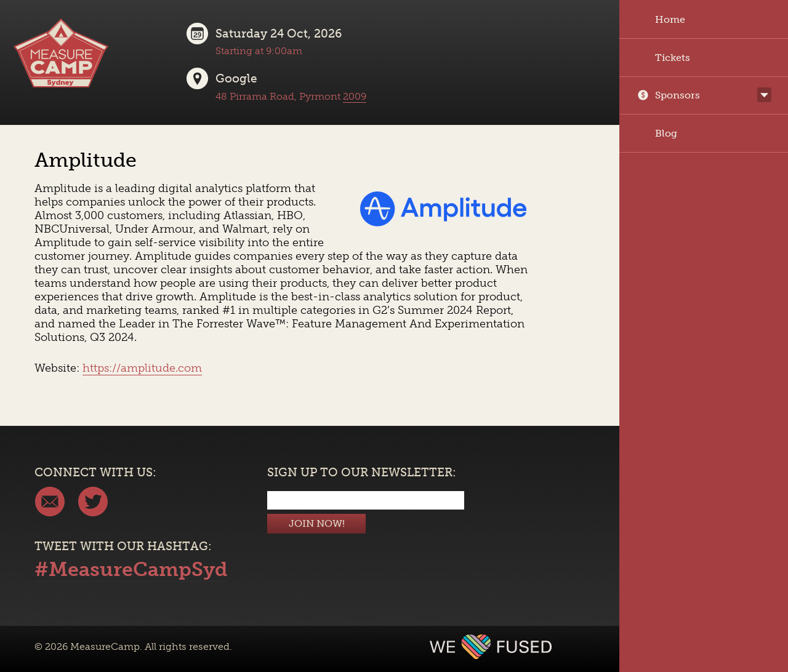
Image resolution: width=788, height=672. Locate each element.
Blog (657, 133)
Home (661, 19)
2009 (355, 96)
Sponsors (669, 95)
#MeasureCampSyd (131, 569)
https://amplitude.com (142, 368)
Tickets (664, 58)
